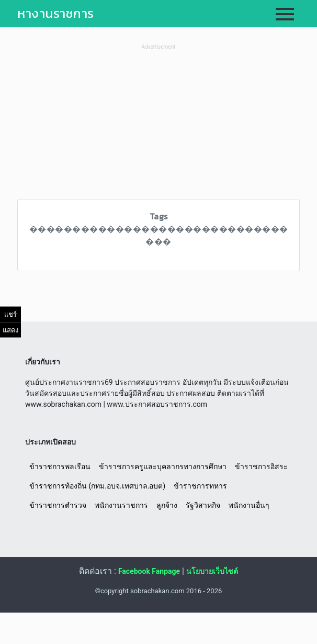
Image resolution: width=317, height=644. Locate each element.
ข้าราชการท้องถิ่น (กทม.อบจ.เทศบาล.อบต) (97, 486)
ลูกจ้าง (167, 505)
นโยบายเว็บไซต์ (212, 571)
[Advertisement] (158, 126)
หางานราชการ (56, 13)
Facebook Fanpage (149, 571)
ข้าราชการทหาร (200, 486)
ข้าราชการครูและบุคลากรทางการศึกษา (163, 467)
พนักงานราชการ (121, 505)
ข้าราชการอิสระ (261, 467)
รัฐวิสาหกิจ (203, 505)
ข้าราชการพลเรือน (60, 467)
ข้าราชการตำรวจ (58, 505)
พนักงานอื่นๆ (249, 505)
